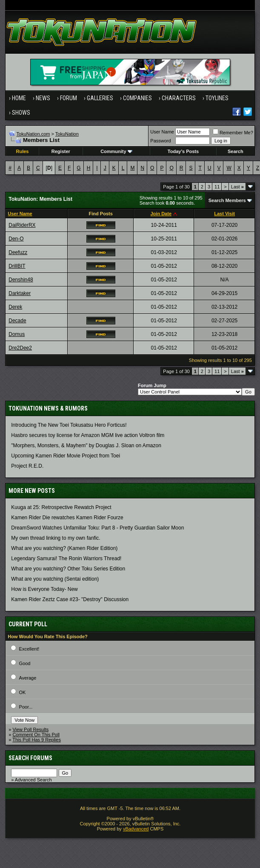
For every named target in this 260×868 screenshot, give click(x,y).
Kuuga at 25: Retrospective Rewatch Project (61, 507)
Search (236, 151)
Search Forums (30, 758)
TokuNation (67, 134)
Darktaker (20, 293)
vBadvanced (136, 829)
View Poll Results (30, 729)
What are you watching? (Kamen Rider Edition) (64, 548)
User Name (162, 132)
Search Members (227, 200)
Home (19, 98)
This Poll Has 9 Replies (37, 740)
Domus (17, 334)
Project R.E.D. (27, 466)
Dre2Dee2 (20, 348)
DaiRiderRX (22, 225)
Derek (15, 307)
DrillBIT (17, 266)
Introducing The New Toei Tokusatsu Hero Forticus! (69, 425)
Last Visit (224, 214)
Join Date (161, 214)
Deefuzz (18, 252)
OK (23, 692)
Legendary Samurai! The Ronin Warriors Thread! (66, 558)
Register (61, 151)
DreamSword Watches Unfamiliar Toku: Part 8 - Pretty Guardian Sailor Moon (97, 528)
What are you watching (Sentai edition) (55, 579)
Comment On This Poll (36, 735)
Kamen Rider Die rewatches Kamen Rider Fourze (67, 518)
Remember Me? (233, 133)
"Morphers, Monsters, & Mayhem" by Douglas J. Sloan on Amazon (86, 446)
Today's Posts (183, 151)
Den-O (16, 239)
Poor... (26, 707)
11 (217, 187)
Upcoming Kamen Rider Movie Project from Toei (66, 456)
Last (237, 187)
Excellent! (29, 649)
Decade (17, 321)
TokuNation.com (33, 134)
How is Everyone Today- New (44, 589)
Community (116, 151)
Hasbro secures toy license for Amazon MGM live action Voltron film (88, 435)
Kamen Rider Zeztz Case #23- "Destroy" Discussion (70, 599)
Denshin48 (21, 280)
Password (160, 141)
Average (28, 678)
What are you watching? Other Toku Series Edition (68, 569)
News (43, 98)
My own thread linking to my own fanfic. (56, 538)
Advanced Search (33, 780)
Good (25, 663)
